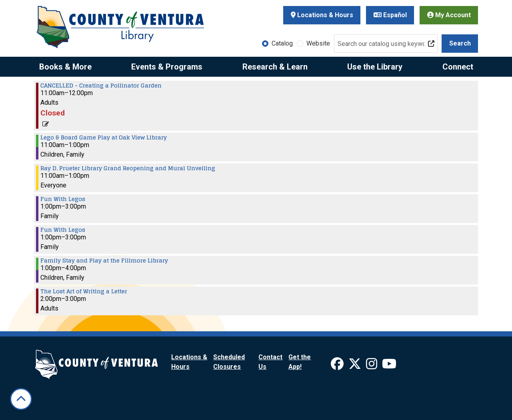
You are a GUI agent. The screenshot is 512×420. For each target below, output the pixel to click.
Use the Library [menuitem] (375, 67)
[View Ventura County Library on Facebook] (338, 366)
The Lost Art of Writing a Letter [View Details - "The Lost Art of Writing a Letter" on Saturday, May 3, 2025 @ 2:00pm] (84, 291)
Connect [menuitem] (458, 67)
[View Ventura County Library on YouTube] (389, 366)
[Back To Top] (21, 399)
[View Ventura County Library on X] (356, 366)
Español (390, 15)
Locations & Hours (322, 15)
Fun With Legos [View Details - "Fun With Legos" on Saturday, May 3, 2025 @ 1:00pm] (63, 199)
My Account (449, 15)
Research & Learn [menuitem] (275, 67)
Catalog (282, 43)
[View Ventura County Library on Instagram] (372, 366)
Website (318, 43)
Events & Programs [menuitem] (167, 67)
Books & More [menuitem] (65, 67)
